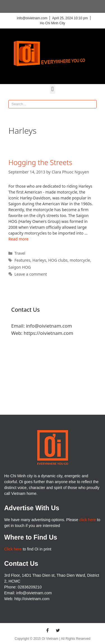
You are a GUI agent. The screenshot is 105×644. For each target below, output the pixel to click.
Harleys (39, 260)
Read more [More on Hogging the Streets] (18, 239)
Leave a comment (31, 274)
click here (88, 520)
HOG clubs (58, 260)
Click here (13, 549)
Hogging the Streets (40, 162)
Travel (20, 253)
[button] (53, 89)
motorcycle (80, 260)
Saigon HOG (20, 267)
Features (22, 260)
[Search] (92, 104)
